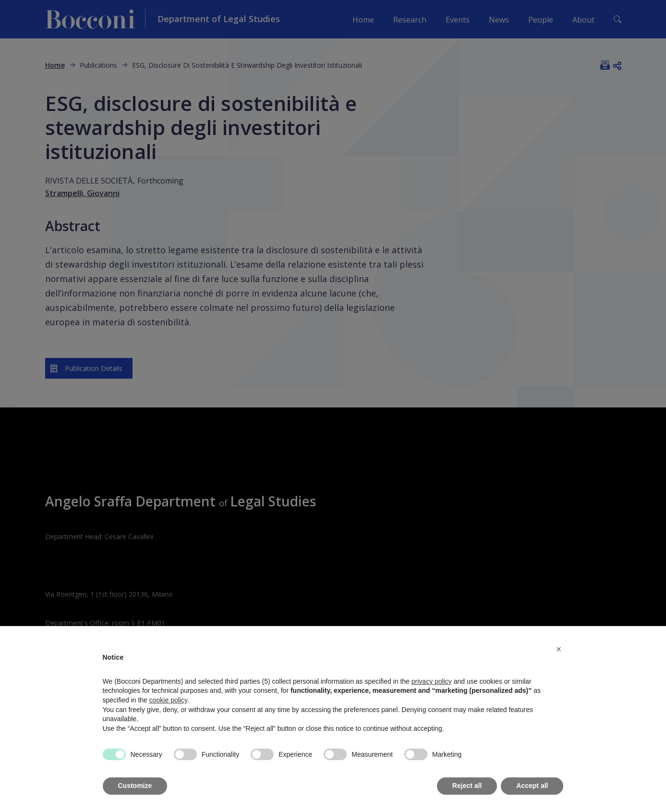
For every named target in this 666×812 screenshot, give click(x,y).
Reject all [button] (467, 786)
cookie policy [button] (168, 700)
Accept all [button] (532, 786)
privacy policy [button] (432, 681)
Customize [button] (135, 786)
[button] (559, 649)
